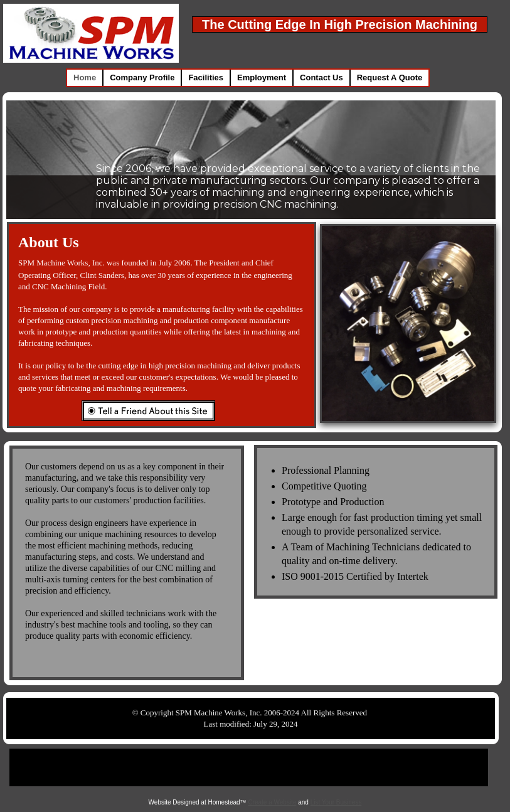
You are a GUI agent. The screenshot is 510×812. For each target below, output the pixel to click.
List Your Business (336, 802)
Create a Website (272, 802)
